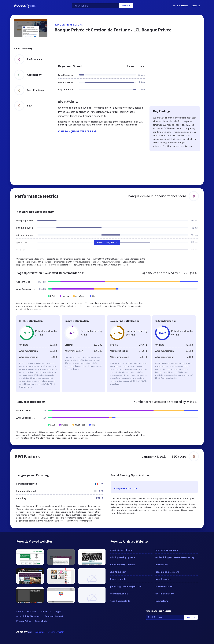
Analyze (126, 6)
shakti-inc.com (118, 572)
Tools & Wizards (180, 6)
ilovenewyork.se (164, 586)
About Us (196, 6)
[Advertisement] (127, 51)
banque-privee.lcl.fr (69, 25)
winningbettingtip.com (123, 557)
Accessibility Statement (29, 616)
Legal (58, 611)
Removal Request (54, 616)
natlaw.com (162, 565)
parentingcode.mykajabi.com (126, 586)
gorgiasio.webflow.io (121, 550)
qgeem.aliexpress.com (167, 572)
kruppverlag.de (118, 579)
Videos (20, 611)
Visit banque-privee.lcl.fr (78, 131)
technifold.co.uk (119, 594)
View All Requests (107, 243)
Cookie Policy (42, 621)
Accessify (25, 6)
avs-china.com (163, 579)
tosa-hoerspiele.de (120, 601)
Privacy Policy (24, 621)
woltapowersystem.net (123, 565)
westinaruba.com (165, 594)
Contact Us (46, 611)
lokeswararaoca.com (167, 550)
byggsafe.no (162, 601)
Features (32, 611)
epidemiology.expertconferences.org (175, 557)
